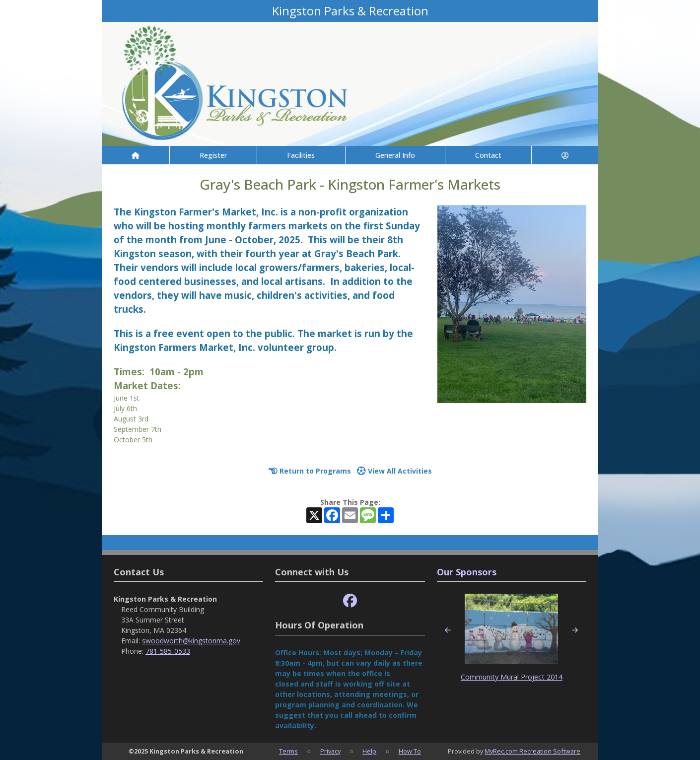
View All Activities (394, 471)
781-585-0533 (168, 651)
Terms (288, 751)
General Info (395, 155)
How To (410, 751)
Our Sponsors (467, 572)
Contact (488, 155)
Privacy (330, 751)
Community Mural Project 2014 (512, 677)
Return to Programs (310, 471)
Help (369, 751)
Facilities (301, 155)
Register (213, 155)
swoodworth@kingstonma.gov (191, 641)
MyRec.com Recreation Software (532, 751)
